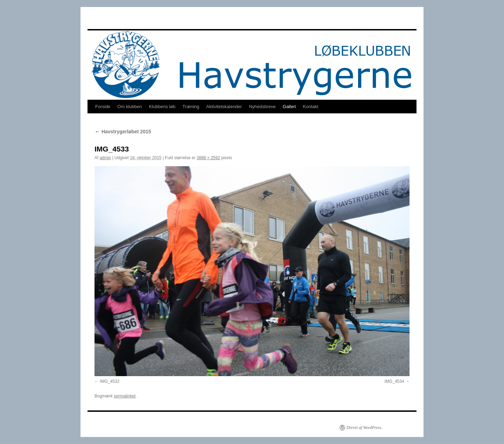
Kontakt (310, 107)
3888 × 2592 (208, 158)
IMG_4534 (394, 381)
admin (106, 158)
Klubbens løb (162, 107)
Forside (103, 107)
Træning (191, 107)
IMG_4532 (110, 381)
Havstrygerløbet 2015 (123, 132)
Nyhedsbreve (262, 107)
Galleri (289, 107)
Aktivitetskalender (224, 107)
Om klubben (129, 107)
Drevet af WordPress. (364, 428)
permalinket (125, 396)
